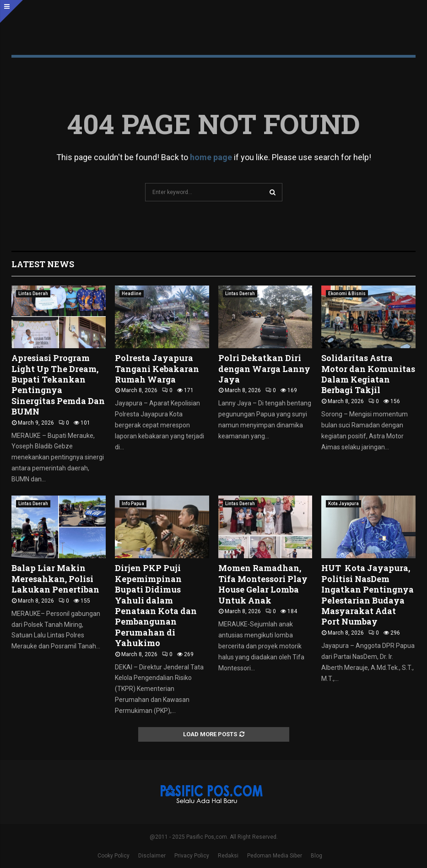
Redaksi (228, 856)
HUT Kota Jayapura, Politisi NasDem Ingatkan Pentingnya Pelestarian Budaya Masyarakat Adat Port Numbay (368, 595)
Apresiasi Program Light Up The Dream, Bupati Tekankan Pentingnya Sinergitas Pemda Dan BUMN (58, 385)
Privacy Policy (192, 856)
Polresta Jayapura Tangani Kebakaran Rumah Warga (157, 369)
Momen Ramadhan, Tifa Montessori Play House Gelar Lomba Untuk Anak (263, 584)
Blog (316, 856)
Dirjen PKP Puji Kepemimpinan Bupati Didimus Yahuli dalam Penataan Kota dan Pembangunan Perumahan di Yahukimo (156, 605)
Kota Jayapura (343, 504)
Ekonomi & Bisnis (347, 294)
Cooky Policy (114, 856)
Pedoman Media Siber (275, 856)
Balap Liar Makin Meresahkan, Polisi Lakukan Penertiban (56, 579)
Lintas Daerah (33, 294)
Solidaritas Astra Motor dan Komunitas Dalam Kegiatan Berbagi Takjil (368, 374)
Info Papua (133, 504)
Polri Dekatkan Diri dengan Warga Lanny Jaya (264, 369)
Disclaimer (152, 856)
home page (211, 157)
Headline (132, 294)
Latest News (43, 264)
